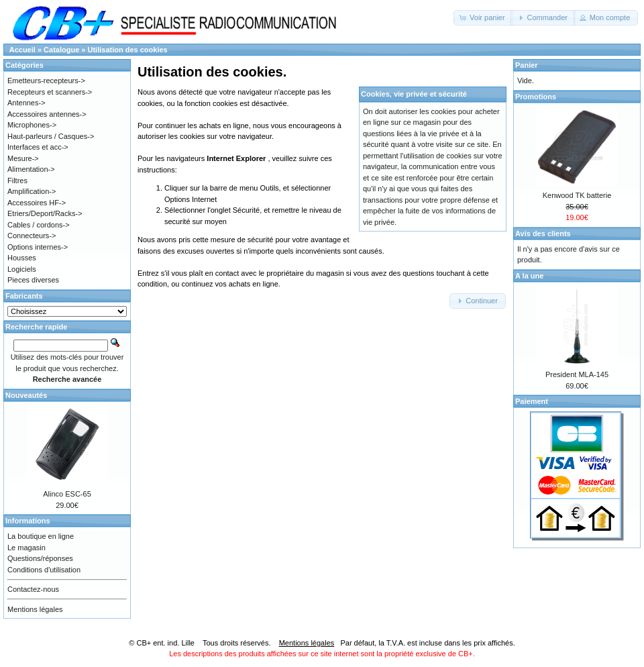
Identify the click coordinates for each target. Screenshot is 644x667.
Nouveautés (26, 395)
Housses (22, 258)
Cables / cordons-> (39, 225)
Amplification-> (32, 191)
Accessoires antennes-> (47, 114)
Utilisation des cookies (128, 50)
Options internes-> (38, 247)
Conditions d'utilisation (44, 570)
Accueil (22, 50)
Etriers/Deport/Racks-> (45, 213)
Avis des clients (543, 234)
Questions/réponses (40, 558)
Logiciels (22, 269)
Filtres (17, 181)
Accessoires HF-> (37, 203)
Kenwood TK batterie (577, 195)
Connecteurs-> (32, 236)
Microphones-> (32, 125)
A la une (529, 276)
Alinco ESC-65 (67, 494)
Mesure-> (23, 158)
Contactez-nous (33, 589)
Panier (527, 65)
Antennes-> (26, 103)
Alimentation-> (31, 169)
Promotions (536, 97)
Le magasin (26, 548)
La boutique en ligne (41, 536)
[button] (483, 18)
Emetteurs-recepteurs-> (46, 81)
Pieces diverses (33, 280)
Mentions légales (35, 609)
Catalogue (61, 50)
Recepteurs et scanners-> (50, 92)
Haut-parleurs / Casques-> (51, 136)
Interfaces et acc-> (38, 147)
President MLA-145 (577, 374)
